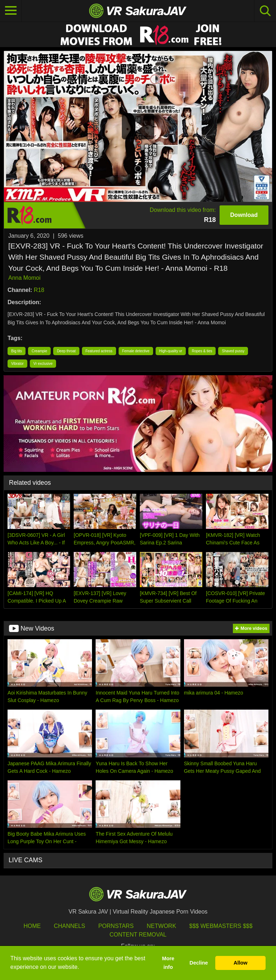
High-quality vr (171, 351)
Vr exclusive (43, 364)
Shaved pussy (233, 351)
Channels (70, 926)
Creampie (39, 351)
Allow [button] (240, 963)
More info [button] (168, 963)
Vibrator (17, 364)
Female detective (136, 351)
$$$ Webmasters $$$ (221, 926)
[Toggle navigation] (11, 11)
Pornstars (116, 926)
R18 (39, 290)
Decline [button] (199, 963)
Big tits (17, 351)
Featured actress (99, 351)
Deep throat (66, 351)
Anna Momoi (24, 278)
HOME (32, 926)
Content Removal (138, 935)
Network (161, 926)
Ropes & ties (202, 351)
